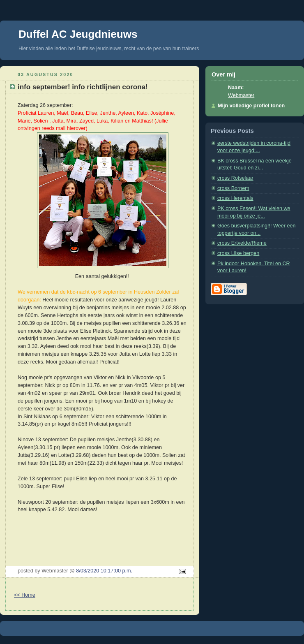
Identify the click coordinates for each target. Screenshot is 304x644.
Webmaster (241, 95)
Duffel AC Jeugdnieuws (78, 34)
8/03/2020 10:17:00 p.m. (104, 571)
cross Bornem (233, 188)
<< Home (25, 595)
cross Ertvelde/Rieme (242, 243)
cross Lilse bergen (238, 253)
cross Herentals (235, 198)
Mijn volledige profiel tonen (251, 106)
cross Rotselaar (235, 178)
